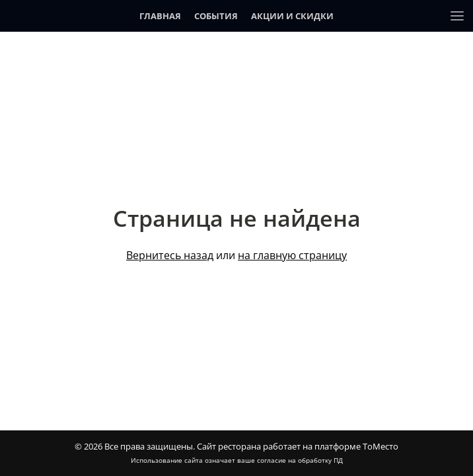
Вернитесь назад (170, 255)
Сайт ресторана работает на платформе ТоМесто (298, 446)
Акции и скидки (292, 16)
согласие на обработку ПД (300, 460)
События (216, 16)
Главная (160, 16)
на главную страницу (292, 255)
